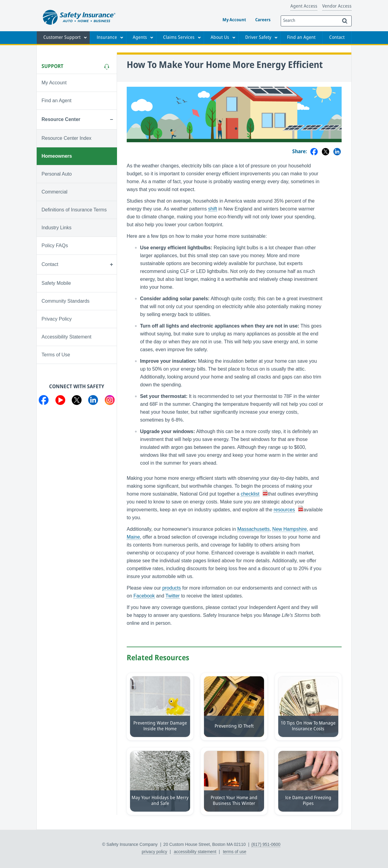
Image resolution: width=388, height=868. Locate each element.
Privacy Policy (57, 319)
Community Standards (65, 301)
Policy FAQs (55, 246)
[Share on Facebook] (314, 152)
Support (52, 66)
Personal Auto (57, 174)
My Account (234, 20)
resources (284, 510)
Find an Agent (301, 38)
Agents (140, 38)
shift (213, 209)
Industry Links (57, 228)
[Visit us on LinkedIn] (93, 401)
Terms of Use (56, 355)
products (171, 588)
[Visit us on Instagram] (110, 401)
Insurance (107, 38)
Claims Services (179, 38)
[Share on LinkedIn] (337, 152)
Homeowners (57, 156)
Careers (263, 20)
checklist (250, 494)
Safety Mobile (56, 283)
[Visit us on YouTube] (60, 401)
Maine (133, 537)
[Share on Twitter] (326, 152)
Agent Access (304, 6)
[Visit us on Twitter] (77, 401)
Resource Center (61, 119)
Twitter (173, 596)
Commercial (54, 192)
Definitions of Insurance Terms (74, 210)
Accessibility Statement (67, 337)
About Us (220, 38)
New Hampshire (289, 529)
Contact (337, 38)
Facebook (144, 596)
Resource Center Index (67, 138)
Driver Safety (258, 38)
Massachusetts (254, 529)
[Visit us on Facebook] (44, 401)
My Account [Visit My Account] (54, 83)
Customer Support (62, 38)
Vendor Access (337, 6)
